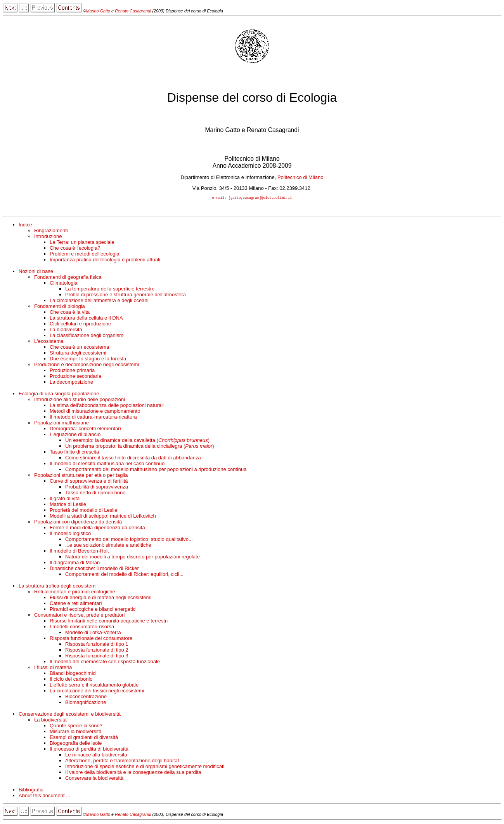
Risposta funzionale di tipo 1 (97, 645)
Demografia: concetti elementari (85, 429)
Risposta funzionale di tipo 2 (97, 651)
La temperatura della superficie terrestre (110, 289)
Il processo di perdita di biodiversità (89, 750)
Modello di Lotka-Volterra (93, 633)
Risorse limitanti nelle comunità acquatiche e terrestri (109, 621)
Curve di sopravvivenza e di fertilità (89, 482)
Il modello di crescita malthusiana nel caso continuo (107, 464)
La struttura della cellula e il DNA (86, 319)
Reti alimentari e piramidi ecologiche (75, 592)
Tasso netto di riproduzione (95, 493)
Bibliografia (31, 790)
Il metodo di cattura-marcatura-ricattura (93, 418)
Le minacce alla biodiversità (96, 755)
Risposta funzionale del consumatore (91, 639)
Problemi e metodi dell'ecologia (85, 255)
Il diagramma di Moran (75, 563)
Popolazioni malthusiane (61, 423)
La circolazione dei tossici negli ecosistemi (97, 691)
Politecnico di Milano (300, 177)
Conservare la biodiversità (94, 779)
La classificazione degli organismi (87, 336)
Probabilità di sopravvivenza (97, 488)
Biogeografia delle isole (76, 744)
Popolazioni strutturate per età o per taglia (81, 476)
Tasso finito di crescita (74, 453)
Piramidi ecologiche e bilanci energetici (93, 610)
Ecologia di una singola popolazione (59, 394)
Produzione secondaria (75, 377)
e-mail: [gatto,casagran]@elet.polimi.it (252, 198)
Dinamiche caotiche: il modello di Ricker (94, 569)
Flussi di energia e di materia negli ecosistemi (100, 598)
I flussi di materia (53, 668)
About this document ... (44, 796)
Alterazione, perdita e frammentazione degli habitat (122, 761)
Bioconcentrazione (86, 697)
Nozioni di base (36, 272)
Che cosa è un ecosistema (79, 348)
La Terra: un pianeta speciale (82, 243)
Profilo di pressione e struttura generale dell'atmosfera (126, 295)
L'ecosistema (49, 342)
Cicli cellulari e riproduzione (80, 324)
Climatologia (64, 284)
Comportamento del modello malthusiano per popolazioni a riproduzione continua (156, 470)
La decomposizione (71, 383)
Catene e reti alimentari (76, 604)
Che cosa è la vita (70, 313)
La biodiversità (66, 330)
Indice (25, 225)
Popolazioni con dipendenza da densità (78, 522)
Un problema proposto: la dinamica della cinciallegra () (140, 447)
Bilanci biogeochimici (73, 674)
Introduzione (48, 237)
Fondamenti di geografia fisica (68, 278)
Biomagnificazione (86, 703)
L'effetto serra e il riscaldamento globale (94, 686)
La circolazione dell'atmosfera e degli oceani (99, 301)
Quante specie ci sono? (76, 726)
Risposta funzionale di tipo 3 (97, 656)
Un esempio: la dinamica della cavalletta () (137, 441)
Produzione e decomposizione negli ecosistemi (87, 365)
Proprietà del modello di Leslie (83, 511)
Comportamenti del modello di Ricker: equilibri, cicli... (124, 575)
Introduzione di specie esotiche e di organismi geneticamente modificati (145, 767)
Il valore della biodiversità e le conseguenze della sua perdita (133, 773)
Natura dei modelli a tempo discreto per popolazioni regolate (132, 557)
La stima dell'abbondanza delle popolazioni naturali (107, 406)
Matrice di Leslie (68, 505)
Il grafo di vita (65, 499)
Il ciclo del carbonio (71, 680)
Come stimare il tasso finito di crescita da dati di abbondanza (133, 458)
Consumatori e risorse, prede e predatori (79, 616)
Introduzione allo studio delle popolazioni (80, 400)
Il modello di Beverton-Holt (79, 552)
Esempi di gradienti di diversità (84, 738)
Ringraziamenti (51, 231)
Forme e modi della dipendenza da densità (97, 528)
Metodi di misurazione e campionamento (95, 412)
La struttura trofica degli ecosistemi (58, 587)
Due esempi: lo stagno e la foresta (88, 359)
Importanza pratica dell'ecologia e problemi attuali (105, 260)
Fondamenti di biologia (60, 307)
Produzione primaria (72, 371)
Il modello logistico (70, 534)
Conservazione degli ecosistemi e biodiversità (70, 715)
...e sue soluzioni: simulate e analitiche (108, 546)
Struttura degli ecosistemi (78, 354)
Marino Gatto (99, 11)
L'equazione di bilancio (75, 435)
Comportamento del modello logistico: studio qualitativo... (129, 540)
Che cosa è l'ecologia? (75, 249)
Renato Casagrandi (133, 11)
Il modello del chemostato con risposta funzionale (105, 662)
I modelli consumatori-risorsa (82, 627)
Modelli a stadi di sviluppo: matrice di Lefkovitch (103, 517)
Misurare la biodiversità (76, 732)
